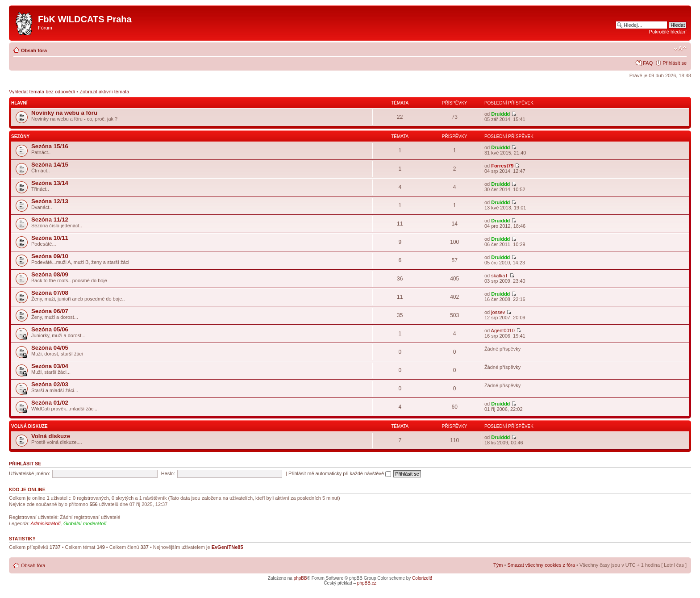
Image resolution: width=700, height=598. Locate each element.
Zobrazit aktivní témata (104, 92)
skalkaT (500, 276)
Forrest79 (502, 166)
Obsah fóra (34, 50)
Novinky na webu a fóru (64, 113)
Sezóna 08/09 (50, 274)
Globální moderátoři (85, 523)
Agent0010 (503, 330)
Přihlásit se (675, 63)
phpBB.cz (367, 583)
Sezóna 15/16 (50, 146)
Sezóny (20, 136)
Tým (498, 565)
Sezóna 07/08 (50, 293)
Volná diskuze (29, 426)
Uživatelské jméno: (29, 473)
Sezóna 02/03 (50, 384)
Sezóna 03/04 (50, 366)
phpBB (300, 578)
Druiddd (500, 114)
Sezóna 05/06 (50, 329)
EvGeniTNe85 (227, 547)
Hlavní (19, 103)
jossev (498, 312)
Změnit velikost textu (680, 49)
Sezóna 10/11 (50, 238)
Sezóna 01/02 (50, 403)
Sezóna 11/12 (50, 220)
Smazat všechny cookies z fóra (541, 565)
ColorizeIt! (422, 578)
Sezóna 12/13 (50, 201)
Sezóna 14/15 (50, 165)
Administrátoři (46, 523)
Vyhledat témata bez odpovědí (42, 92)
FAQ (648, 63)
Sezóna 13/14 (50, 183)
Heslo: (168, 473)
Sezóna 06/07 (50, 311)
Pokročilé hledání (668, 32)
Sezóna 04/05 (50, 348)
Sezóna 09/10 (50, 256)
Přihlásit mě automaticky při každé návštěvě (340, 473)
